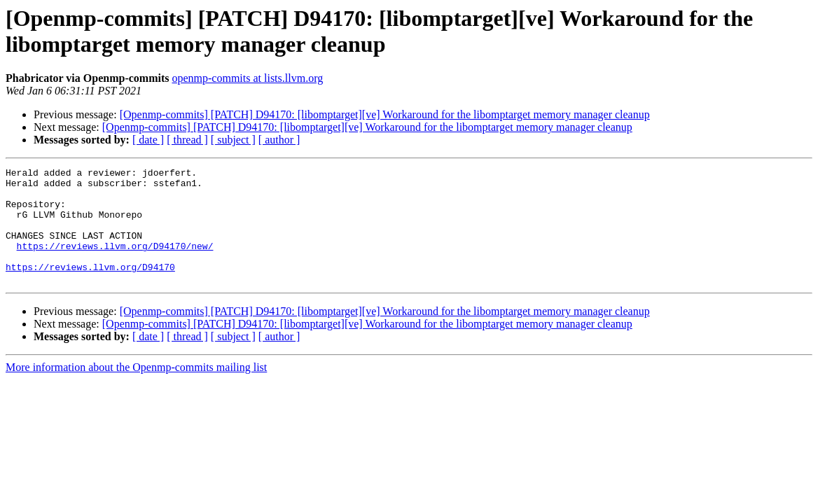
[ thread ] (187, 140)
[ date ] (148, 140)
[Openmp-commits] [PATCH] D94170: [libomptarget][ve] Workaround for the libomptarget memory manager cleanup (385, 114)
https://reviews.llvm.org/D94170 (90, 288)
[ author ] (279, 140)
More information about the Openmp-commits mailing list (136, 390)
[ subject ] (233, 140)
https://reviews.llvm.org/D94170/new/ (115, 262)
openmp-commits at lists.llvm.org (247, 78)
